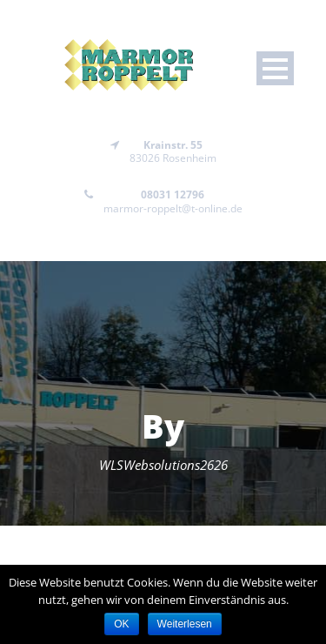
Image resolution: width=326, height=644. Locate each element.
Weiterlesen (185, 624)
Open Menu (275, 68)
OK (121, 624)
